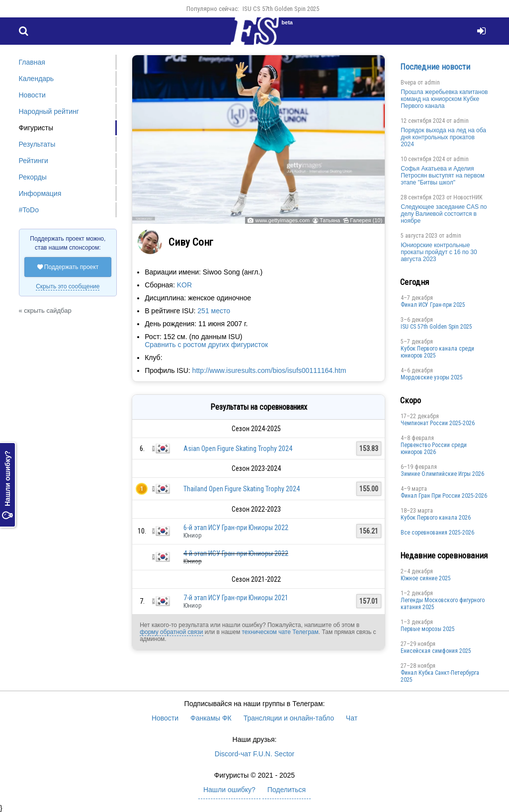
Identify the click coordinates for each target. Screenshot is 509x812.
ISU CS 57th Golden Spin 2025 (281, 9)
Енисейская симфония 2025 (436, 651)
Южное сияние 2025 (426, 578)
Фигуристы (36, 128)
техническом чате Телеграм (280, 632)
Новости (32, 95)
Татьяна (330, 220)
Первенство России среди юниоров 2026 (434, 449)
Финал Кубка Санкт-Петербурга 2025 (440, 676)
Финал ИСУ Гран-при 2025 (433, 305)
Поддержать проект (68, 267)
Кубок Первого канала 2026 (436, 518)
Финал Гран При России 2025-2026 (444, 496)
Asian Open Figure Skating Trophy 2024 (238, 449)
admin (432, 83)
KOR (184, 285)
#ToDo (29, 210)
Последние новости (435, 67)
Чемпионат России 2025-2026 (438, 423)
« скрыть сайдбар (45, 311)
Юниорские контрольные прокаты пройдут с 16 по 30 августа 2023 (439, 252)
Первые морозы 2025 (428, 629)
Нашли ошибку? (7, 485)
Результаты (37, 144)
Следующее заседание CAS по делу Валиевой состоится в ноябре (444, 214)
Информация (40, 193)
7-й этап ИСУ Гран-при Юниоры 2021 (236, 598)
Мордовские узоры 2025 (432, 377)
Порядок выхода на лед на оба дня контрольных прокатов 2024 (443, 137)
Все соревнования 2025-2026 (437, 533)
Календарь (37, 79)
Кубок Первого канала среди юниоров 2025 (437, 352)
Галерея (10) (366, 220)
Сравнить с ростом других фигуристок (206, 345)
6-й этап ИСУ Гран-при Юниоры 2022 (236, 528)
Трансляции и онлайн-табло (289, 718)
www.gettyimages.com (282, 220)
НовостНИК (468, 197)
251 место (214, 311)
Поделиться (287, 790)
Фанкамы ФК (211, 718)
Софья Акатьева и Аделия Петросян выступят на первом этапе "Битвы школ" (442, 176)
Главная (32, 62)
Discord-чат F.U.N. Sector (254, 754)
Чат (352, 718)
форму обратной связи (171, 632)
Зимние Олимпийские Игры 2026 (442, 474)
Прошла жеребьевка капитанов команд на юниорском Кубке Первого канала (444, 99)
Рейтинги (34, 161)
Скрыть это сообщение (68, 286)
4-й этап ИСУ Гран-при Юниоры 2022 (236, 553)
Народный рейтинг (49, 111)
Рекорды (33, 177)
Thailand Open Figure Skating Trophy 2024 (242, 489)
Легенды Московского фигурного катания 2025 (443, 604)
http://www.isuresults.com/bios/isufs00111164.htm (269, 370)
